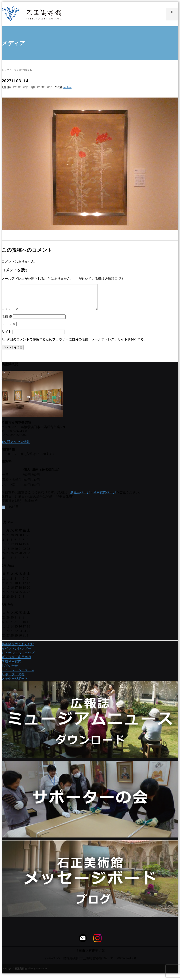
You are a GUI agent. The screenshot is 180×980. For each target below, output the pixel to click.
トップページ (9, 70)
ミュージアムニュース (18, 675)
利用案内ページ (105, 497)
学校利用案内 (11, 666)
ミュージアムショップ (18, 658)
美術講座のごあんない (18, 649)
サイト (7, 336)
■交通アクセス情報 (16, 447)
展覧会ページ (80, 497)
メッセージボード (15, 683)
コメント (10, 314)
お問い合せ (10, 671)
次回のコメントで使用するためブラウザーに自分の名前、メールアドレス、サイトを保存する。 (77, 344)
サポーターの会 (13, 679)
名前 (7, 321)
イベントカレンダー (16, 653)
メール (9, 329)
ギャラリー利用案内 (16, 662)
